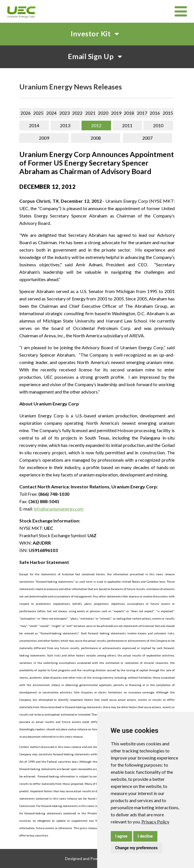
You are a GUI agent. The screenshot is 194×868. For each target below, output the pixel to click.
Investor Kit (97, 34)
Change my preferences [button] (136, 848)
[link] (155, 822)
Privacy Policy (155, 822)
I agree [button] (121, 836)
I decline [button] (145, 836)
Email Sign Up (97, 56)
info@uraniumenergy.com (59, 509)
